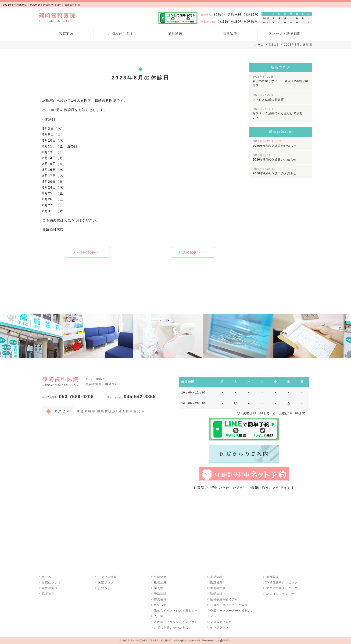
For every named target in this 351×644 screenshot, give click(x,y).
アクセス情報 (107, 577)
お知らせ (104, 588)
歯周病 (158, 588)
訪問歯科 (216, 594)
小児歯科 (216, 577)
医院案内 (66, 34)
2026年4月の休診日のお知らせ (275, 171)
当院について (51, 582)
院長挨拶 (48, 594)
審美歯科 (160, 599)
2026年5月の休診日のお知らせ (275, 157)
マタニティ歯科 (221, 622)
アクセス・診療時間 (285, 34)
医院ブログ (106, 582)
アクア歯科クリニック (282, 588)
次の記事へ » (193, 252)
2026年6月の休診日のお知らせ (275, 143)
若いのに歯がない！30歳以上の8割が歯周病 (281, 81)
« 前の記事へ (88, 252)
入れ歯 (158, 616)
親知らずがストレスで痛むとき (176, 610)
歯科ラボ (226, 640)
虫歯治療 (160, 577)
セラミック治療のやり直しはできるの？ (278, 113)
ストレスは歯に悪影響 (268, 97)
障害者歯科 (218, 588)
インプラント (219, 627)
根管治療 (160, 582)
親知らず (160, 605)
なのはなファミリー (280, 594)
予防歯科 (160, 594)
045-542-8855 (132, 397)
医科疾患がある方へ (224, 599)
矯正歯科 (216, 582)
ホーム (46, 577)
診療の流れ (49, 588)
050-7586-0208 (68, 397)
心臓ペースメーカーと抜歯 (229, 605)
